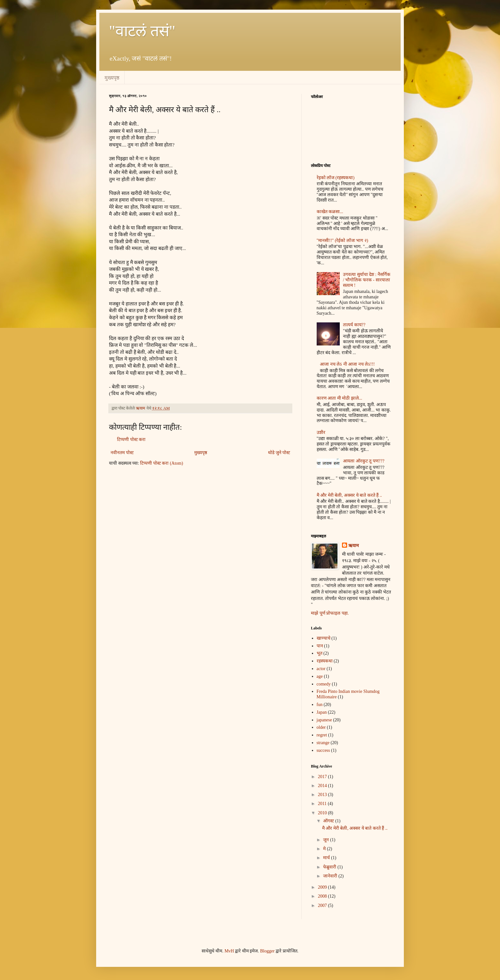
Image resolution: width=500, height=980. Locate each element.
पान (320, 646)
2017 (323, 777)
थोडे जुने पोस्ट (279, 453)
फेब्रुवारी (330, 867)
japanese (324, 720)
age (320, 676)
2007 (323, 905)
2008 (323, 896)
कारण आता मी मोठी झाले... (340, 398)
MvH (229, 951)
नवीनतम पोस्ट (122, 453)
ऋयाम (354, 546)
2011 (323, 804)
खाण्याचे (324, 638)
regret (322, 735)
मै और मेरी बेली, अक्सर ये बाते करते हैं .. (349, 495)
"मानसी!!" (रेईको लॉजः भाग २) (342, 241)
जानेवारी (331, 876)
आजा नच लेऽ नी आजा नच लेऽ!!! (347, 364)
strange (323, 743)
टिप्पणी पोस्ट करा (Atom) (162, 463)
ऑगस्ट (329, 821)
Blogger (267, 951)
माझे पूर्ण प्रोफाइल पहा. (330, 613)
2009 (323, 887)
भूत (320, 653)
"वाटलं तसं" (142, 31)
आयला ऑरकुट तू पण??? (364, 461)
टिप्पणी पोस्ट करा (131, 440)
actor (321, 669)
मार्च (327, 858)
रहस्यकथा (325, 661)
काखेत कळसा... (330, 212)
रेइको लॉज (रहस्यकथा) (336, 178)
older (321, 727)
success (323, 750)
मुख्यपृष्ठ (112, 78)
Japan (322, 712)
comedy (324, 684)
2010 (323, 813)
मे (325, 849)
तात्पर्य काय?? (354, 325)
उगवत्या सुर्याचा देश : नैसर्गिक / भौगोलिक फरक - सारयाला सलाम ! (367, 280)
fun (320, 705)
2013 (323, 795)
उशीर (321, 432)
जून (327, 840)
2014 (323, 786)
